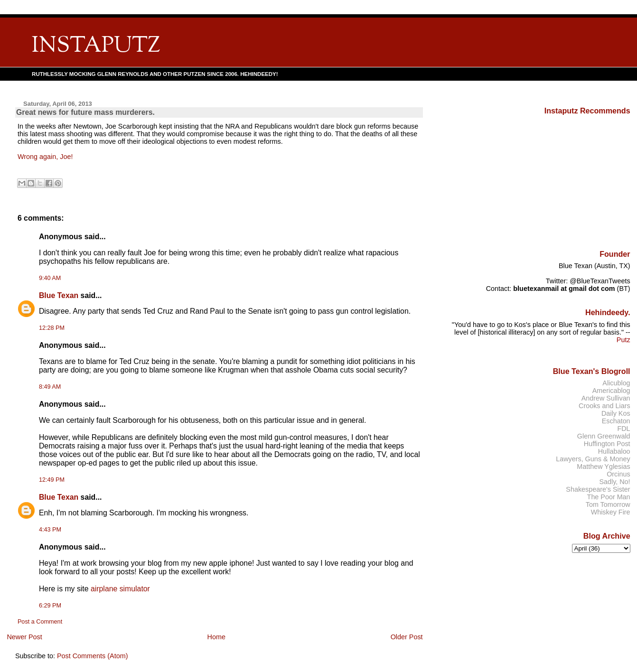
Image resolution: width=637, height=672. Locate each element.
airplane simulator (120, 589)
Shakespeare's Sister (598, 489)
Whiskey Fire (611, 512)
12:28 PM (52, 328)
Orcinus (618, 474)
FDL (623, 429)
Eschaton (616, 421)
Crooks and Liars (604, 406)
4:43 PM (50, 530)
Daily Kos (616, 413)
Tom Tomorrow (608, 504)
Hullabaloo (614, 451)
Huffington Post (607, 444)
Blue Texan (59, 295)
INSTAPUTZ (96, 46)
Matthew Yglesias (603, 467)
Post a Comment (40, 622)
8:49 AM (50, 387)
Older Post (407, 637)
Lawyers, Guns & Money (593, 459)
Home (216, 637)
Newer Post (24, 637)
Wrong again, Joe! (45, 157)
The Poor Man (609, 497)
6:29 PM (50, 606)
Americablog (611, 391)
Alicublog (616, 383)
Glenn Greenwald (604, 436)
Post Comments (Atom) (93, 656)
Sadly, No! (614, 482)
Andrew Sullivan (606, 398)
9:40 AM (50, 278)
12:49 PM (52, 480)
